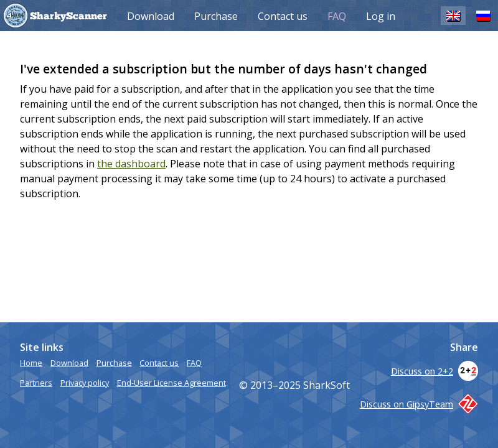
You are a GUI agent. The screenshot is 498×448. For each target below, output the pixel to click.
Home (31, 363)
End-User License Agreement (171, 383)
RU (483, 15)
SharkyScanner (68, 17)
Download (151, 16)
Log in (381, 16)
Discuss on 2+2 (435, 371)
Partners (36, 383)
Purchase (216, 16)
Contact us (283, 16)
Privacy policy (85, 383)
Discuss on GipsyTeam (419, 404)
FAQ (337, 16)
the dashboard (131, 164)
